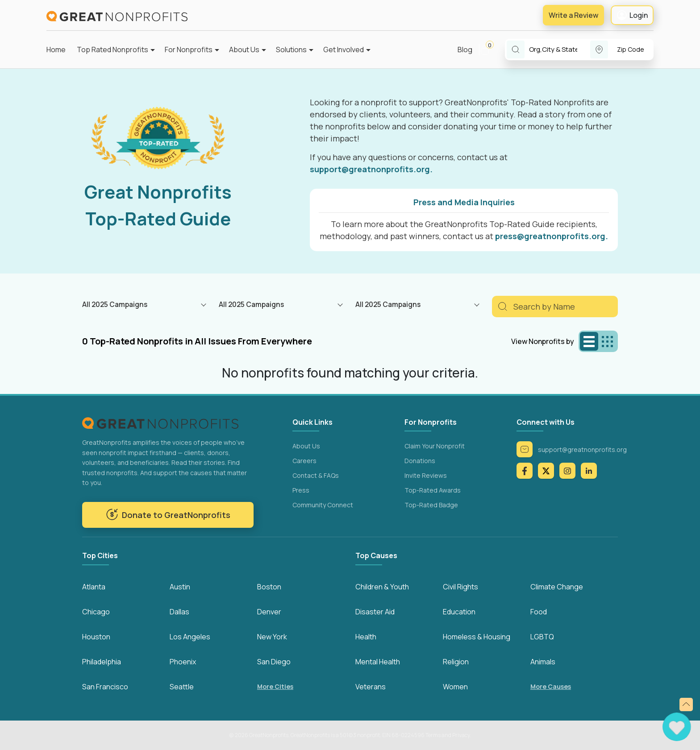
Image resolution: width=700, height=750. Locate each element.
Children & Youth (382, 587)
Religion (456, 662)
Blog (465, 50)
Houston (96, 637)
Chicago (96, 612)
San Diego (274, 662)
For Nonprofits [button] (189, 50)
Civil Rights (460, 587)
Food (539, 612)
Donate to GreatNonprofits (168, 514)
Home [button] (56, 50)
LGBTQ (542, 637)
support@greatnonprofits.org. (371, 169)
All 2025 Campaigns (115, 304)
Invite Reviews (426, 475)
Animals (543, 662)
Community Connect (323, 505)
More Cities (275, 686)
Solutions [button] (291, 50)
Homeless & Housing (477, 637)
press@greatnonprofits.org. (552, 236)
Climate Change (557, 587)
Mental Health (378, 662)
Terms (433, 735)
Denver (269, 612)
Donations (420, 461)
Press (301, 490)
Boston (269, 587)
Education (459, 612)
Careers (304, 461)
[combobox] (560, 50)
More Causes (551, 686)
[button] (489, 50)
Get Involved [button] (344, 50)
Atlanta (94, 587)
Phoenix (183, 662)
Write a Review (573, 15)
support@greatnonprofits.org (572, 449)
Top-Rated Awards (433, 490)
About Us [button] (244, 50)
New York (272, 637)
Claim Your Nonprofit (435, 446)
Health (366, 637)
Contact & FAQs (316, 475)
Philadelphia (102, 662)
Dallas (179, 612)
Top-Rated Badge (431, 505)
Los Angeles (190, 637)
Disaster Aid (375, 612)
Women (455, 687)
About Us (306, 446)
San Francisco (105, 687)
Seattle (182, 687)
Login (632, 15)
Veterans (371, 687)
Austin (180, 587)
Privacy (461, 735)
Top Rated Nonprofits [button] (112, 50)
